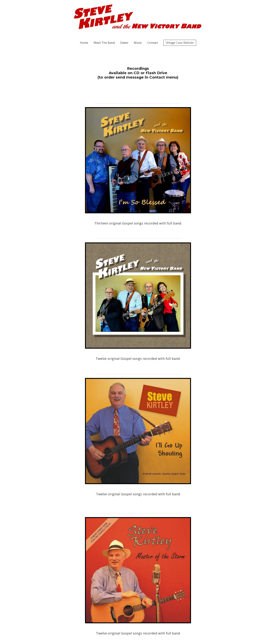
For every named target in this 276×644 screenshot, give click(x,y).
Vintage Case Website (180, 43)
